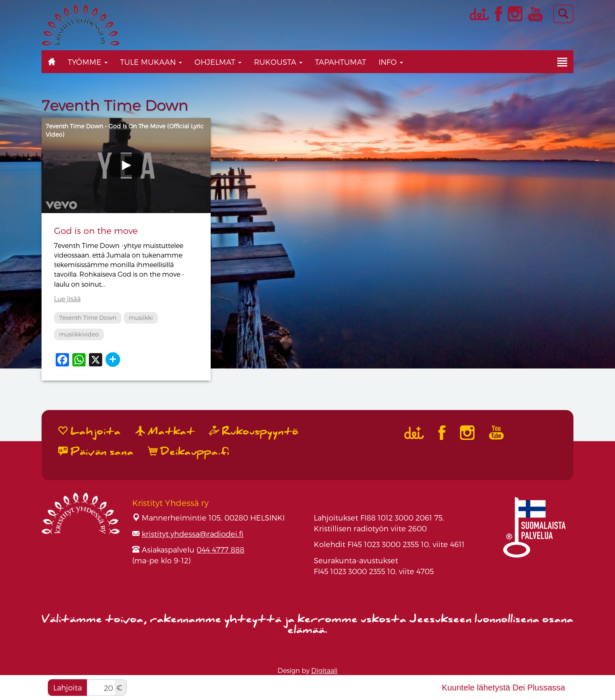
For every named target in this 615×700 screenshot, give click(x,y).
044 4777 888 (220, 549)
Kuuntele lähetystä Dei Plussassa (503, 688)
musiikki (141, 318)
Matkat (165, 431)
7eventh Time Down (88, 318)
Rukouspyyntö (254, 431)
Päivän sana (96, 452)
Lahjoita (68, 687)
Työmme (88, 62)
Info (391, 62)
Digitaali (324, 670)
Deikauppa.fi (189, 452)
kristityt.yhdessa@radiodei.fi (193, 534)
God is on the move (96, 230)
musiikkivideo (79, 334)
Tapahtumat (341, 62)
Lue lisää (67, 298)
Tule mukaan (151, 62)
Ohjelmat (218, 62)
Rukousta (278, 62)
